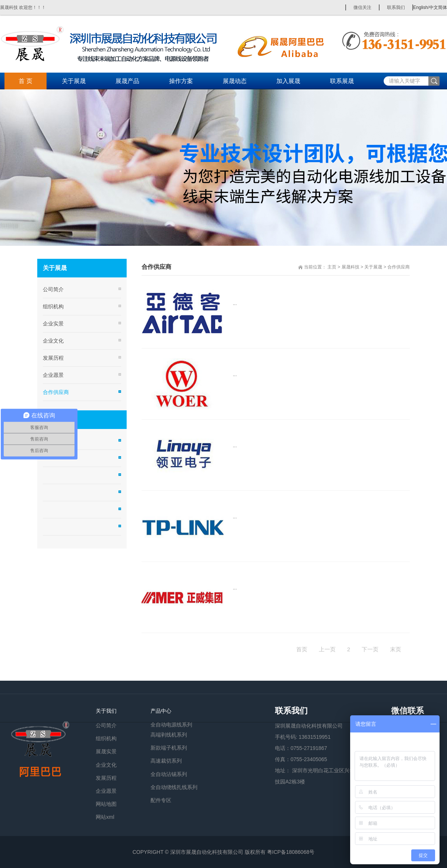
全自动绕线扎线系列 (174, 787)
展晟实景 (106, 751)
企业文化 (53, 341)
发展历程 (53, 358)
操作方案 (181, 81)
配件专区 (161, 800)
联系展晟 (342, 81)
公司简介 (53, 289)
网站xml (105, 817)
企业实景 (53, 324)
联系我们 (396, 7)
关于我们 (106, 711)
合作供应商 (399, 267)
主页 (332, 267)
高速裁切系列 (166, 761)
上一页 (327, 649)
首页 (302, 649)
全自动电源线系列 (171, 724)
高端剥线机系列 (169, 735)
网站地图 (106, 804)
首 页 (25, 81)
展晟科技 (351, 267)
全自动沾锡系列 (169, 774)
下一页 (370, 649)
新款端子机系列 (169, 748)
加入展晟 (288, 81)
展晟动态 (235, 81)
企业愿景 (53, 375)
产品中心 (161, 711)
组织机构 (53, 306)
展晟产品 (127, 81)
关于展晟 (74, 81)
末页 (396, 649)
